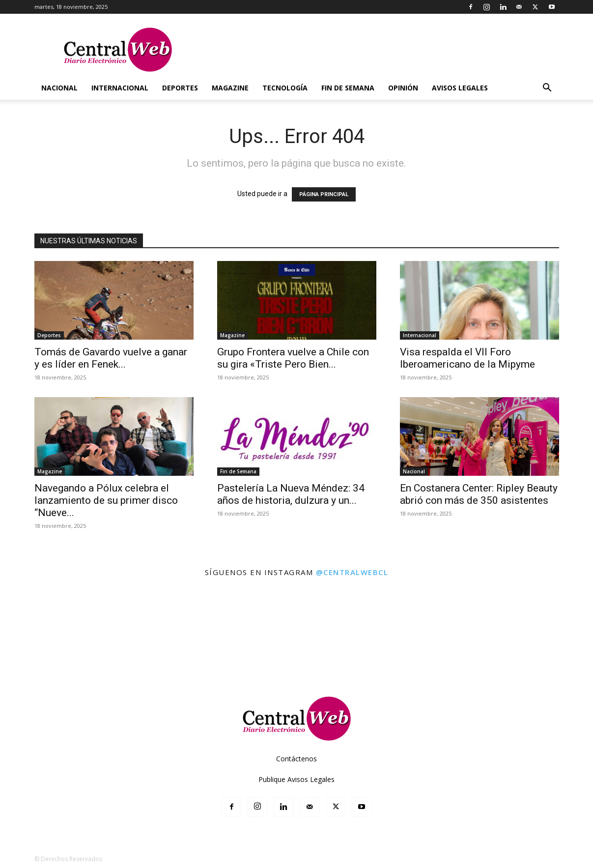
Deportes (180, 88)
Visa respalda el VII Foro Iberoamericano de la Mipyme (467, 358)
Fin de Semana (348, 88)
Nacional (59, 88)
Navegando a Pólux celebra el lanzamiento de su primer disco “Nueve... (106, 500)
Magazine (230, 88)
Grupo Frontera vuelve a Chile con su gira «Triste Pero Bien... (293, 358)
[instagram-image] (36, 621)
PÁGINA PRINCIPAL (324, 194)
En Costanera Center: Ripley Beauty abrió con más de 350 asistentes (479, 494)
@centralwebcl (352, 572)
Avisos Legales (460, 88)
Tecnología (285, 88)
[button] (547, 89)
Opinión (403, 88)
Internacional (120, 88)
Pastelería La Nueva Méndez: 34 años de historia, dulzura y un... (291, 494)
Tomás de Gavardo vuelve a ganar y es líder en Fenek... (111, 358)
